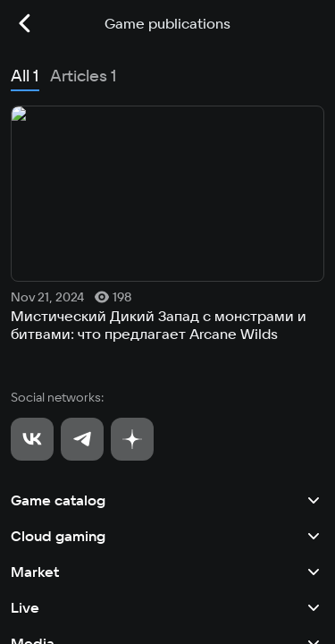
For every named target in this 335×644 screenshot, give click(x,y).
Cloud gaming (167, 252)
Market (167, 288)
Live (167, 324)
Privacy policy (46, 575)
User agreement (50, 544)
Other (167, 431)
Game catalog (167, 216)
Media (167, 360)
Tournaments (167, 395)
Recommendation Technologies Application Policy (136, 605)
